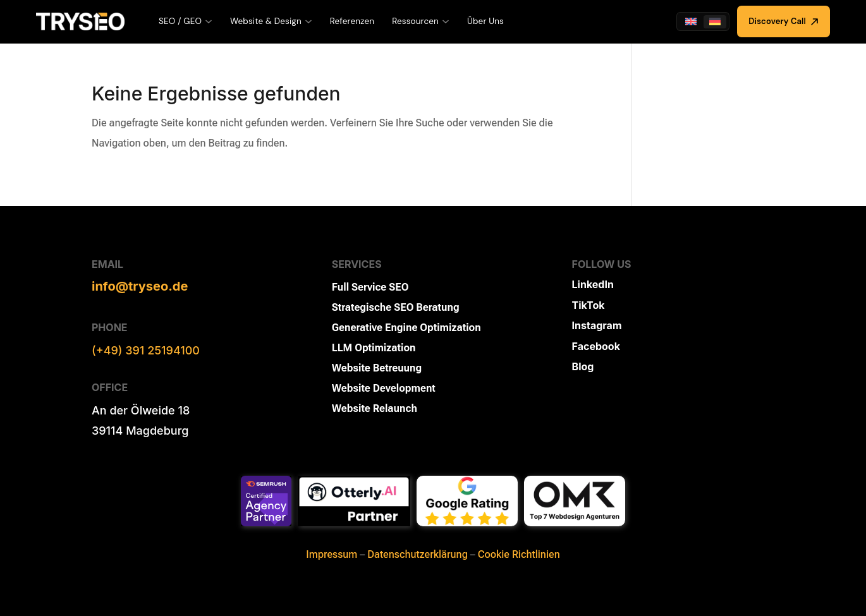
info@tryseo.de (140, 286)
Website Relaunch (375, 408)
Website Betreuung (377, 368)
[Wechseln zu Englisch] (691, 22)
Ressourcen (421, 21)
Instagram (597, 325)
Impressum (332, 554)
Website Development (384, 388)
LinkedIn (593, 284)
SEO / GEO (186, 21)
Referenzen (352, 21)
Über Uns (485, 21)
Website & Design (271, 21)
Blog (583, 366)
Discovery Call (784, 21)
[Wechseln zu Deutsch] (715, 22)
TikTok (589, 305)
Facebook (596, 346)
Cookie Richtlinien (519, 554)
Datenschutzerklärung (418, 554)
